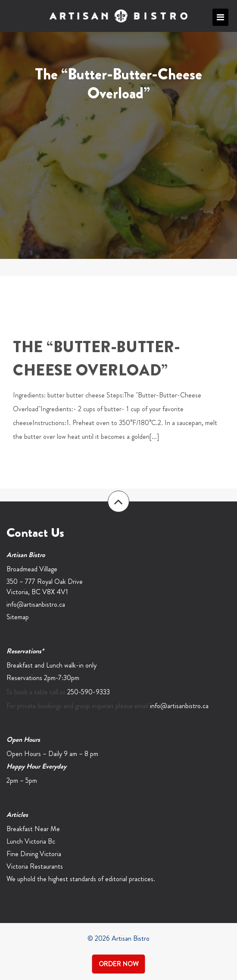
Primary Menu (220, 17)
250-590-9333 (89, 692)
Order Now (119, 964)
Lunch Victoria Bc (31, 841)
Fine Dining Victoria (34, 854)
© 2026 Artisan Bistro (118, 938)
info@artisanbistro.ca (36, 604)
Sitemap (18, 617)
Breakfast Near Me (33, 829)
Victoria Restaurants (35, 866)
